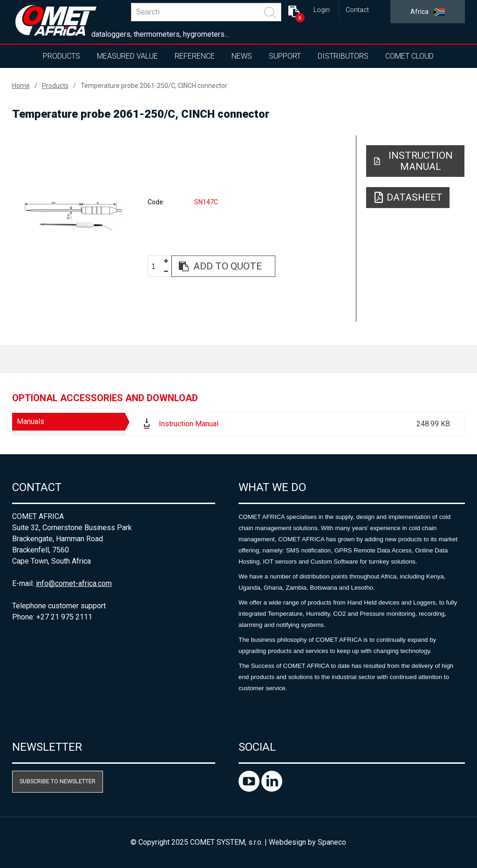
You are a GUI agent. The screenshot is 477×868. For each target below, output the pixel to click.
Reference (195, 56)
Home (21, 86)
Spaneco (332, 842)
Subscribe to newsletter (58, 781)
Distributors (343, 56)
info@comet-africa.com (74, 583)
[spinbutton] (157, 267)
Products (61, 56)
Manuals (31, 421)
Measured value (127, 56)
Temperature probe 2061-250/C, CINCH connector (154, 86)
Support (285, 56)
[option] (73, 217)
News (242, 56)
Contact (357, 10)
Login (322, 10)
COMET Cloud (409, 56)
